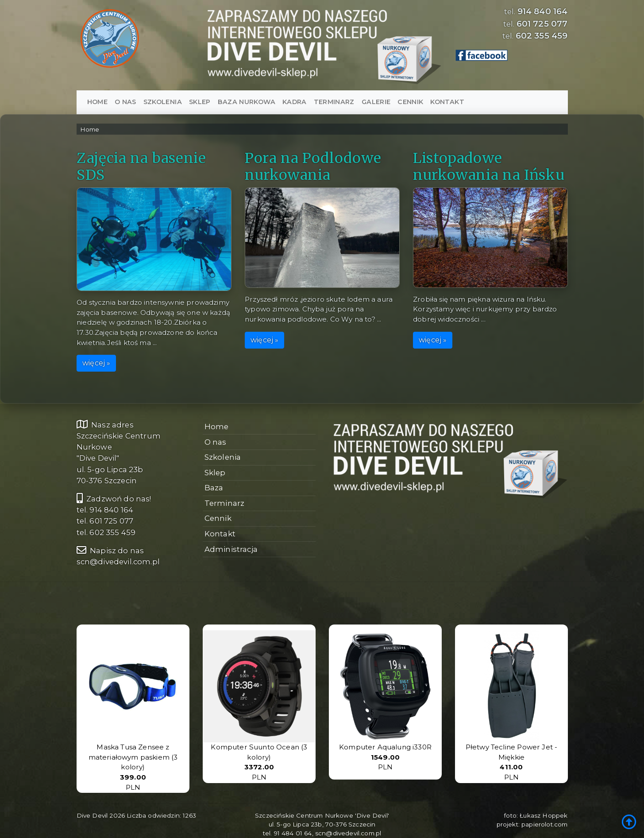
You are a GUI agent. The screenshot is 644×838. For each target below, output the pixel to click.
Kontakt (447, 102)
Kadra (295, 102)
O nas (125, 102)
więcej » (96, 363)
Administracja (231, 549)
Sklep (215, 473)
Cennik (410, 102)
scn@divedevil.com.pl (118, 562)
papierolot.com (544, 824)
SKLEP (200, 102)
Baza (214, 488)
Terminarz (334, 102)
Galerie (376, 102)
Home (97, 102)
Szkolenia (163, 102)
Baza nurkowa (247, 102)
